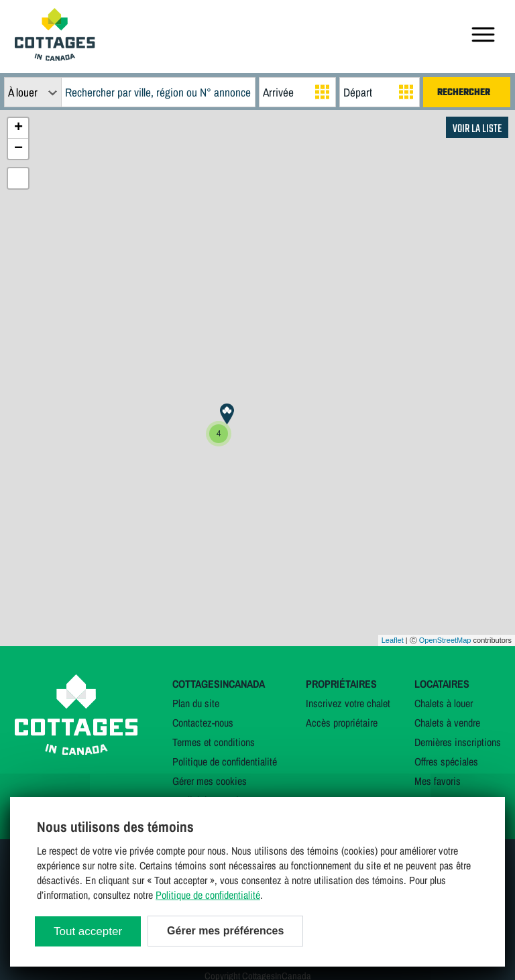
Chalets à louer (444, 703)
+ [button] (18, 128)
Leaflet (393, 640)
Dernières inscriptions (458, 742)
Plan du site (196, 703)
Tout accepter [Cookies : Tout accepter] (88, 931)
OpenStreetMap (445, 640)
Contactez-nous (203, 723)
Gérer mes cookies (210, 781)
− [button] (18, 149)
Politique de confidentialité (225, 761)
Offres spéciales (446, 761)
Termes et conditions (214, 742)
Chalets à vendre (447, 723)
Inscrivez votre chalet (348, 703)
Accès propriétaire (342, 723)
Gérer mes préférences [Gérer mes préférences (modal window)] (225, 931)
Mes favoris (438, 781)
